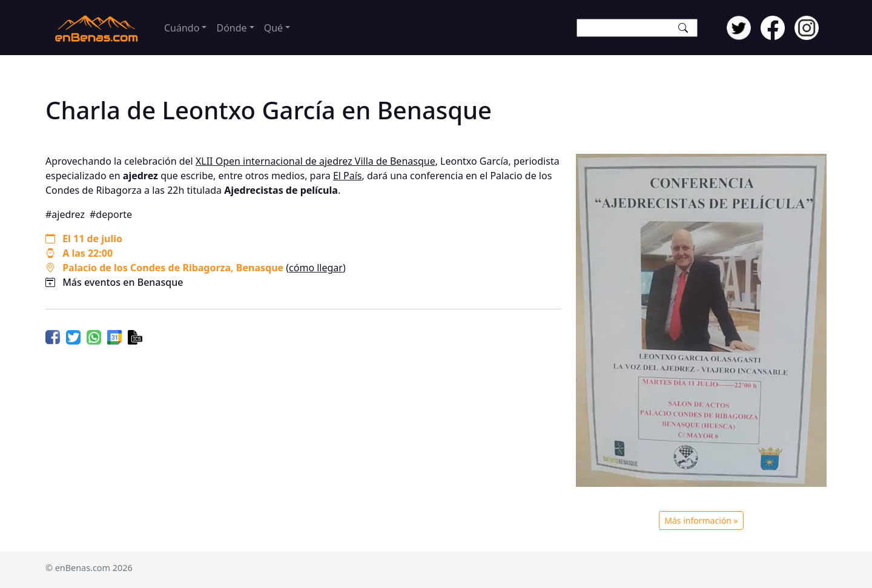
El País (348, 176)
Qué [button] (273, 28)
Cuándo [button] (182, 28)
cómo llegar (316, 268)
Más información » (701, 520)
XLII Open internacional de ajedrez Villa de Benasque (315, 161)
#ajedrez (65, 214)
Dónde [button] (231, 28)
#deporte (111, 214)
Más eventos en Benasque (123, 282)
